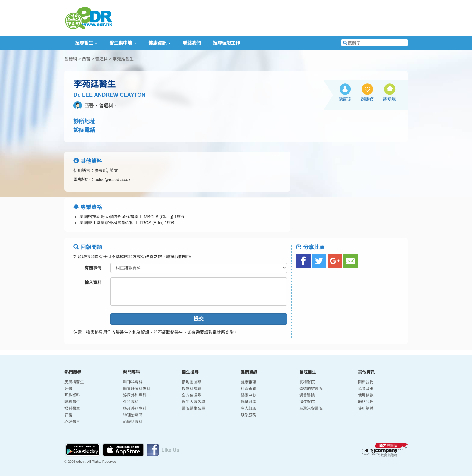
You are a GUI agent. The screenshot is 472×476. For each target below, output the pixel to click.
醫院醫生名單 (194, 409)
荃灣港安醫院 (311, 409)
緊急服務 (248, 415)
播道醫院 (307, 402)
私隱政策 (366, 389)
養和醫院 (307, 382)
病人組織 (248, 409)
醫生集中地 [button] (123, 43)
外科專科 (131, 402)
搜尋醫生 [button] (86, 43)
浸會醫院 (307, 395)
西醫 (86, 59)
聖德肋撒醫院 (311, 389)
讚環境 (390, 99)
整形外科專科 (135, 409)
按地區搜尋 (192, 382)
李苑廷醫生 (123, 59)
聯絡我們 (192, 43)
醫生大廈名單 (194, 402)
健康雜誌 (248, 382)
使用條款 (366, 395)
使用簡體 (366, 409)
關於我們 (366, 382)
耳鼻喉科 (72, 395)
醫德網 (71, 59)
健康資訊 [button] (160, 43)
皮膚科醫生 (74, 382)
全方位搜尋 (192, 395)
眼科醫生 (72, 402)
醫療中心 (248, 395)
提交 (199, 319)
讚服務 (367, 99)
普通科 (101, 59)
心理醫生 (72, 422)
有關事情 (93, 268)
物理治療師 (133, 415)
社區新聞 (248, 389)
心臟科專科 (133, 422)
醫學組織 (248, 402)
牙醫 (68, 389)
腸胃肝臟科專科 (137, 389)
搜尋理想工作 (226, 43)
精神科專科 (133, 382)
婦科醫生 (72, 409)
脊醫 (68, 415)
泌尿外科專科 (135, 395)
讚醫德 (345, 99)
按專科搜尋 (192, 389)
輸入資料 (93, 283)
